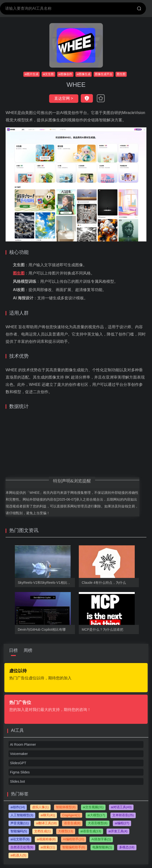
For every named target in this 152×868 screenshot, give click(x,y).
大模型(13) (66, 831)
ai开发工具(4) (118, 831)
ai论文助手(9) (20, 839)
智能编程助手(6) (74, 847)
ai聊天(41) (48, 815)
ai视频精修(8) (46, 839)
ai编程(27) (122, 823)
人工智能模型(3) (22, 815)
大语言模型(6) (98, 823)
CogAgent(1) (71, 815)
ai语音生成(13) (91, 831)
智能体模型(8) (66, 807)
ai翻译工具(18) (46, 823)
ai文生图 (48, 74)
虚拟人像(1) (40, 807)
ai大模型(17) (96, 815)
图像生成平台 (104, 74)
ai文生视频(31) (93, 807)
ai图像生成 (84, 74)
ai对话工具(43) (121, 807)
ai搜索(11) (48, 847)
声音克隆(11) (20, 823)
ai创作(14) (18, 807)
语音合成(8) (72, 823)
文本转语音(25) (123, 815)
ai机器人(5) (18, 855)
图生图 (121, 74)
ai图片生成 (31, 74)
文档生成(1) (43, 831)
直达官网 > (64, 98)
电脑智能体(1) (102, 847)
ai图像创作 (65, 74)
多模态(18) (127, 847)
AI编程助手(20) (74, 839)
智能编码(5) (19, 831)
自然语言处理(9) (22, 847)
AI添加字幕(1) (101, 839)
